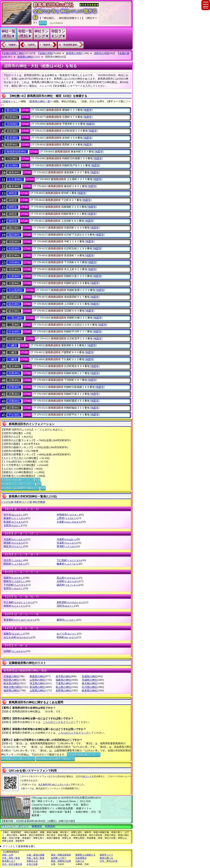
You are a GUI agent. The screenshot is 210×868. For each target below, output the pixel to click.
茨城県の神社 (89, 680)
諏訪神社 (14, 228)
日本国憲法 (81, 858)
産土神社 (12, 166)
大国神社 (14, 283)
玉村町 (68, 581)
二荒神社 (14, 325)
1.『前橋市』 (12, 45)
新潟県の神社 (37, 687)
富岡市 (14, 588)
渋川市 (14, 560)
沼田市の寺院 (101, 53)
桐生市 (14, 546)
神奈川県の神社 (12, 687)
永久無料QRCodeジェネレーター (54, 785)
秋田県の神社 (11, 680)
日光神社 (14, 332)
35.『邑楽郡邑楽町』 (69, 45)
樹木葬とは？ (9, 861)
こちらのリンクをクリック (58, 722)
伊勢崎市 (68, 515)
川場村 (67, 539)
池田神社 (14, 297)
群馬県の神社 (25, 57)
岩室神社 (12, 131)
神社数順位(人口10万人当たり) (18, 484)
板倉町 (15, 518)
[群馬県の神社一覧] (40, 101)
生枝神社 (14, 249)
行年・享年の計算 (109, 861)
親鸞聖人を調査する (85, 855)
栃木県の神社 (11, 683)
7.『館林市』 (46, 45)
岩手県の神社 (63, 676)
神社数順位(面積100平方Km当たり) (20, 488)
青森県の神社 (37, 676)
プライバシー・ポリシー (15, 826)
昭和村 (15, 564)
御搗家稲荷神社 (17, 152)
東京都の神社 (89, 683)
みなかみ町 (17, 637)
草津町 (67, 546)
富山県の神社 (63, 687)
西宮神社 (14, 256)
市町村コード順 (23, 502)
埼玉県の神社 (37, 683)
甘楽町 (67, 543)
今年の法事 (32, 864)
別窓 (38, 480)
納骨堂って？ (106, 855)
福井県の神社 (11, 691)
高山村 (68, 578)
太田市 (12, 525)
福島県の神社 (63, 680)
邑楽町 (14, 522)
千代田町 (15, 585)
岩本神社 (12, 138)
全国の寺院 (46, 53)
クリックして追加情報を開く (19, 846)
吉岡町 (15, 651)
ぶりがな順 (7, 502)
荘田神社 (14, 270)
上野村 (67, 518)
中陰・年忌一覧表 (35, 858)
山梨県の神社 (37, 691)
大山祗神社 (16, 290)
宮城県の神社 (89, 676)
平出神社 (14, 415)
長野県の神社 (63, 691)
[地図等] (88, 110)
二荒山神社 (16, 318)
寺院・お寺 (8, 855)
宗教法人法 (32, 861)
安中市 (14, 515)
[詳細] (25, 110)
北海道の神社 (11, 676)
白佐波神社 (16, 339)
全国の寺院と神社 (14, 53)
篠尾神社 (14, 172)
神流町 (14, 543)
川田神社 (14, 263)
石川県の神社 (89, 687)
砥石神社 (14, 304)
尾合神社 (14, 366)
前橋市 (14, 634)
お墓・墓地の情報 (35, 855)
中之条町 (18, 602)
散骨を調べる (106, 858)
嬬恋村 (68, 585)
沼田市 (66, 606)
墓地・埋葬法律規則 (61, 855)
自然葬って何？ (59, 858)
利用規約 (50, 826)
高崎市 (14, 578)
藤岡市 (67, 620)
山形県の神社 (37, 680)
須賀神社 (14, 242)
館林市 (15, 581)
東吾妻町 (19, 620)
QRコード (87, 776)
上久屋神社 (15, 179)
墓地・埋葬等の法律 (61, 861)
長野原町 (70, 602)
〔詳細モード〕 (9, 101)
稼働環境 (37, 826)
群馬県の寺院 (74, 53)
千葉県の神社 (63, 683)
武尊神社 (14, 373)
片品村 (15, 539)
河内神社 (12, 124)
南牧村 (15, 606)
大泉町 (69, 522)
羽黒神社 (12, 117)
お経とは (80, 861)
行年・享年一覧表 (11, 858)
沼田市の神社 (53, 57)
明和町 (67, 637)
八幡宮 (13, 346)
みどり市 (67, 634)
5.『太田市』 (31, 45)
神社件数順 (39, 502)
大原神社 (14, 276)
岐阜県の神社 (89, 691)
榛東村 (68, 564)
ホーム (43, 23)
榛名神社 (14, 186)
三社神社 (12, 159)
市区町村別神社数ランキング (17, 480)
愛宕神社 (12, 110)
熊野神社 (12, 145)
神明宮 (13, 193)
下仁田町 (69, 560)
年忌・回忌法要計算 (12, 864)
